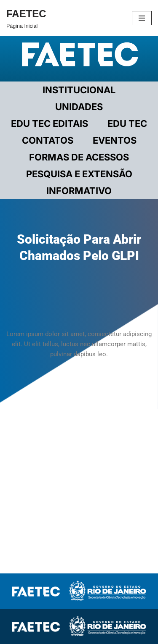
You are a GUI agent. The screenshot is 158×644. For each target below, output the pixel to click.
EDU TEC (127, 124)
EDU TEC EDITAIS (50, 124)
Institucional (79, 90)
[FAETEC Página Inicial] (26, 18)
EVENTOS (115, 140)
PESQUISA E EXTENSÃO (79, 174)
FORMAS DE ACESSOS (79, 157)
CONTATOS (48, 140)
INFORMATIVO (79, 191)
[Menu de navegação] (142, 18)
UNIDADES (79, 107)
